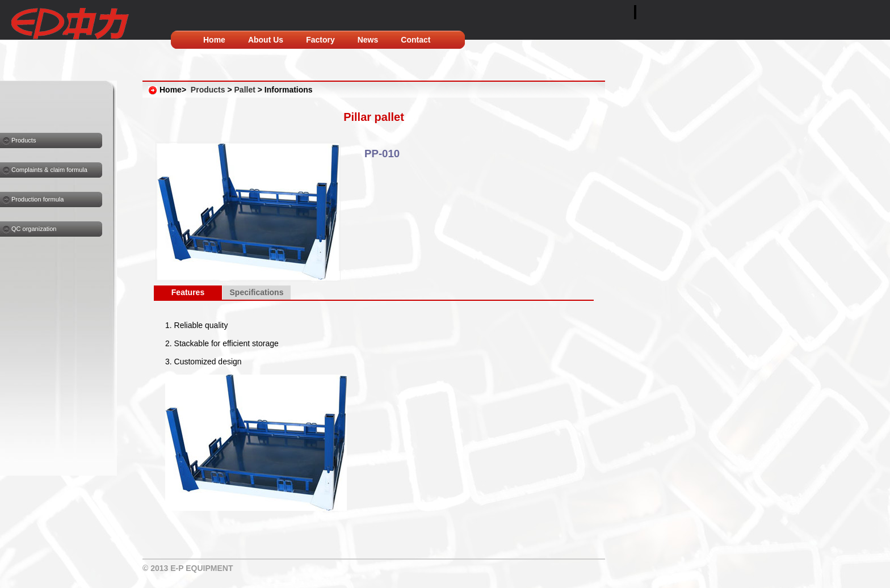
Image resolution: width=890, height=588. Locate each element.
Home (214, 40)
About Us (266, 40)
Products (24, 140)
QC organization (34, 229)
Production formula (37, 199)
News (368, 40)
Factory (320, 40)
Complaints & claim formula (49, 170)
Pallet (245, 90)
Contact (415, 40)
